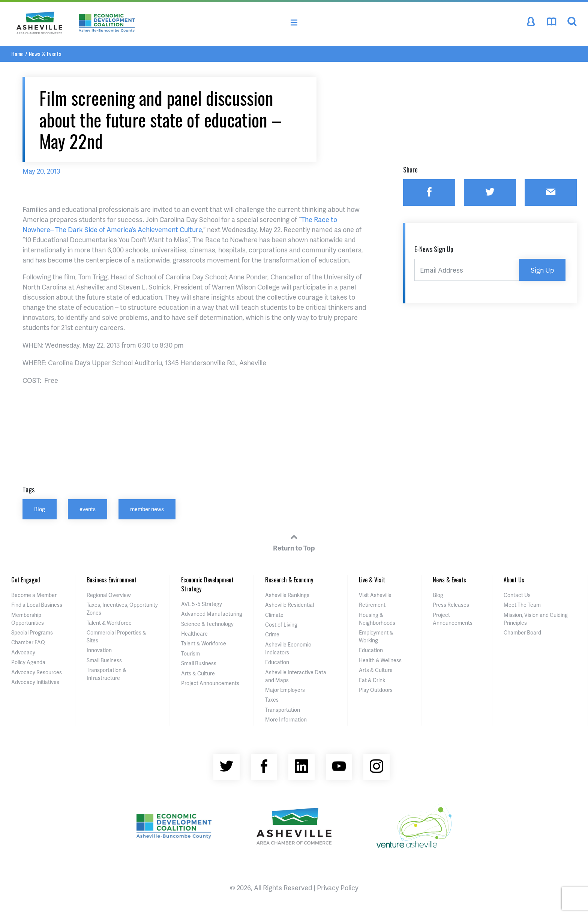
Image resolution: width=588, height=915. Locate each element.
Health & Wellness (380, 660)
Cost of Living (281, 625)
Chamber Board (522, 632)
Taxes (272, 700)
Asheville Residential (289, 605)
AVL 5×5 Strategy (202, 604)
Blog (40, 509)
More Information (286, 719)
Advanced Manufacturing (212, 614)
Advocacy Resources (37, 672)
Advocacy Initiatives (35, 682)
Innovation (99, 650)
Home (17, 54)
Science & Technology (207, 624)
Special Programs (32, 632)
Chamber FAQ (28, 642)
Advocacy (23, 652)
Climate (274, 615)
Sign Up (542, 270)
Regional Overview (109, 595)
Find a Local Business (37, 605)
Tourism (190, 653)
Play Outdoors (376, 690)
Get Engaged (26, 580)
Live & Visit (372, 580)
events (88, 509)
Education (277, 662)
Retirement (372, 605)
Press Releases (451, 605)
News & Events (45, 54)
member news (147, 509)
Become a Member (34, 595)
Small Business (104, 660)
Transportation (283, 710)
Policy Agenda (28, 662)
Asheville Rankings (287, 595)
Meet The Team (522, 605)
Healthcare (194, 634)
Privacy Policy (338, 887)
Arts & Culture (198, 673)
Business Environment (112, 580)
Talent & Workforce (109, 623)
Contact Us (517, 595)
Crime (272, 634)
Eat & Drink (372, 680)
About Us (514, 580)
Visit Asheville (375, 595)
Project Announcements (210, 683)
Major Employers (285, 690)
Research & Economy (289, 580)
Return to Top (294, 541)
